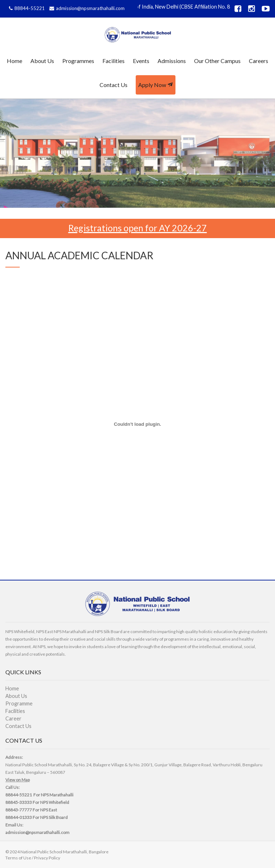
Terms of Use (18, 858)
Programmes (78, 61)
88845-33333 (19, 802)
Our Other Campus (217, 61)
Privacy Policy (47, 858)
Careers (259, 61)
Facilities (114, 61)
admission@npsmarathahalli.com (86, 8)
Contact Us (114, 85)
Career (13, 718)
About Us (42, 61)
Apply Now (156, 85)
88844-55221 (26, 8)
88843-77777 (19, 810)
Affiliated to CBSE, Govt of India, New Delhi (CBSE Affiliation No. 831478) (165, 7)
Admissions (172, 61)
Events (141, 61)
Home (15, 61)
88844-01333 (19, 817)
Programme (19, 703)
